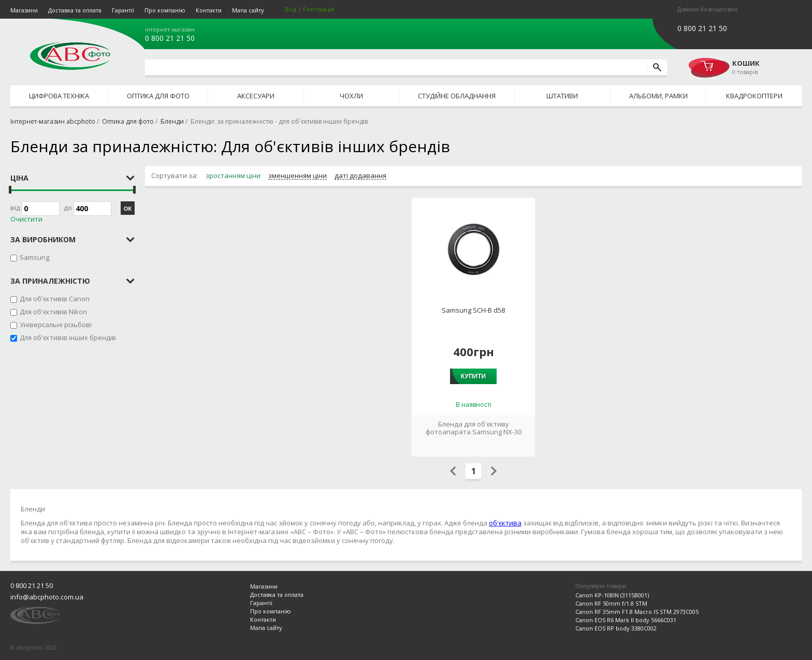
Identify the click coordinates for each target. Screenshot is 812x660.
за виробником (43, 239)
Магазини (24, 10)
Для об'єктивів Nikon (53, 312)
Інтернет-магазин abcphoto (53, 121)
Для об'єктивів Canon (55, 299)
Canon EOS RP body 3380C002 (616, 628)
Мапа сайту (248, 10)
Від (35, 209)
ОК (128, 209)
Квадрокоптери (754, 96)
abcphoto (70, 56)
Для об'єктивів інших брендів (68, 338)
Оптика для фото (158, 96)
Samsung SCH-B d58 (473, 310)
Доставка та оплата (75, 10)
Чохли (351, 96)
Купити (473, 376)
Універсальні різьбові (56, 325)
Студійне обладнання (457, 96)
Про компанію (165, 10)
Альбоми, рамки (658, 96)
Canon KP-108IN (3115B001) (612, 595)
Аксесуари (256, 96)
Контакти (209, 10)
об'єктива (505, 523)
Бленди (172, 121)
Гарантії (123, 10)
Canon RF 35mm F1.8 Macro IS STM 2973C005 (637, 612)
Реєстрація (318, 9)
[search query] (396, 67)
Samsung (34, 257)
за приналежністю (50, 281)
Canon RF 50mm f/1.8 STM (611, 603)
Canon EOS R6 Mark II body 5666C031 (626, 620)
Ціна (19, 178)
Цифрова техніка (59, 96)
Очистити (26, 219)
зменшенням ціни (298, 176)
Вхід (291, 9)
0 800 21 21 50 (170, 38)
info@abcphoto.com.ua (47, 597)
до (88, 209)
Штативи (562, 96)
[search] (657, 67)
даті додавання (360, 176)
